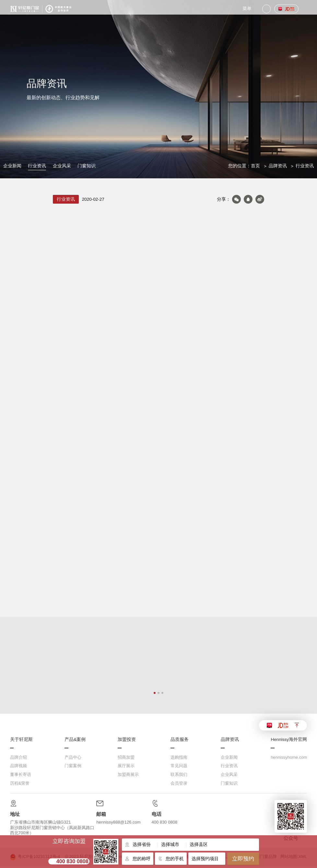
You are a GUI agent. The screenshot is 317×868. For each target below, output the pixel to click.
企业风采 (62, 166)
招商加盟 (126, 759)
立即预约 (243, 859)
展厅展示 (126, 767)
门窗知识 (87, 166)
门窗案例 (73, 767)
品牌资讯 (278, 166)
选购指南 (179, 759)
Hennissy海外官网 (289, 741)
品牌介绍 (18, 759)
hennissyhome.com (289, 759)
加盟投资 (127, 741)
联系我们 (179, 776)
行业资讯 (37, 166)
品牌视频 (18, 767)
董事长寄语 (21, 776)
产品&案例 (75, 741)
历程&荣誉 (20, 785)
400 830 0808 (72, 861)
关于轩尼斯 (21, 741)
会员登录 (179, 785)
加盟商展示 (128, 776)
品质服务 (180, 741)
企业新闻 (12, 166)
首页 (255, 166)
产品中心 (73, 759)
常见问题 (179, 767)
